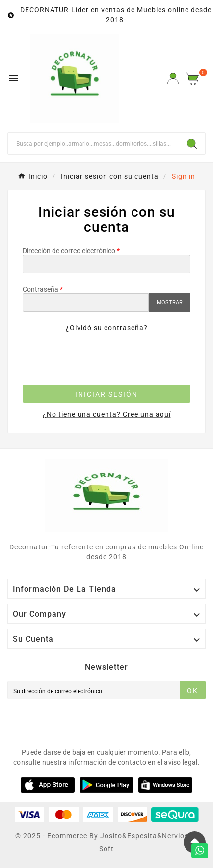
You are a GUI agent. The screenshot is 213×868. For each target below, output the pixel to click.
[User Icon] (173, 78)
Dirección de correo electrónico (69, 251)
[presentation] (106, 361)
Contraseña (40, 289)
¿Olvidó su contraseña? (107, 328)
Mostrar (170, 303)
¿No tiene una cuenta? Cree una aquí (107, 414)
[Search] (192, 144)
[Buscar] (94, 144)
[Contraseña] (86, 302)
